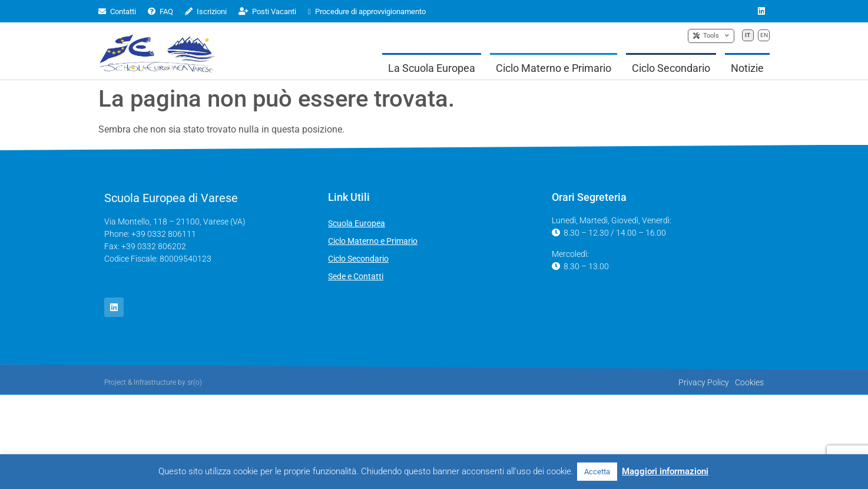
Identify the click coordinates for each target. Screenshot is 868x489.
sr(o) (195, 382)
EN (764, 35)
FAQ (160, 11)
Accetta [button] (597, 472)
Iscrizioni (206, 11)
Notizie (747, 68)
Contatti (117, 11)
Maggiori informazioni (665, 471)
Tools (711, 36)
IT (748, 35)
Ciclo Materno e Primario (554, 68)
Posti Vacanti (267, 11)
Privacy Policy (704, 382)
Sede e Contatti (356, 276)
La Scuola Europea (432, 68)
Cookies (749, 382)
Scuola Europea (357, 223)
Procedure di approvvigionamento (367, 11)
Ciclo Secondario (671, 68)
